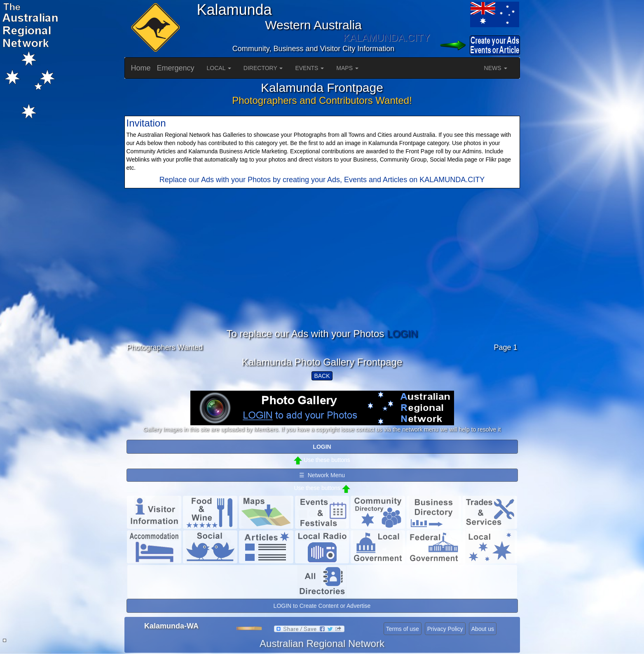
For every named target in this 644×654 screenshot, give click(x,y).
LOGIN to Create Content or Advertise (322, 606)
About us (483, 629)
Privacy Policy (445, 629)
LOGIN (402, 334)
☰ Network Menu (322, 475)
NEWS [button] (496, 68)
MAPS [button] (347, 68)
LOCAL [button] (219, 68)
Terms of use (403, 629)
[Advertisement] (322, 271)
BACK (322, 376)
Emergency (176, 68)
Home (141, 68)
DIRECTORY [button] (263, 68)
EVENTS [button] (309, 68)
